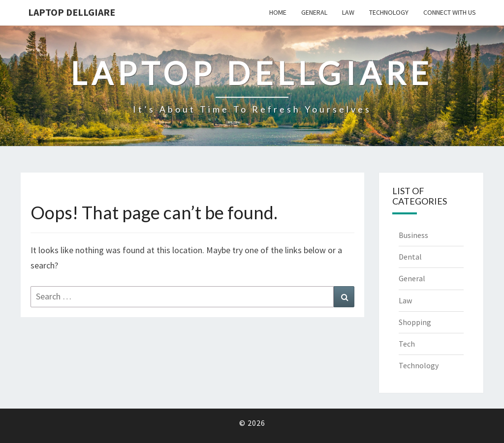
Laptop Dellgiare (72, 12)
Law (348, 12)
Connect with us (450, 12)
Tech (407, 344)
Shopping (415, 322)
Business (413, 235)
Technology (389, 12)
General (314, 12)
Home (278, 12)
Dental (410, 257)
